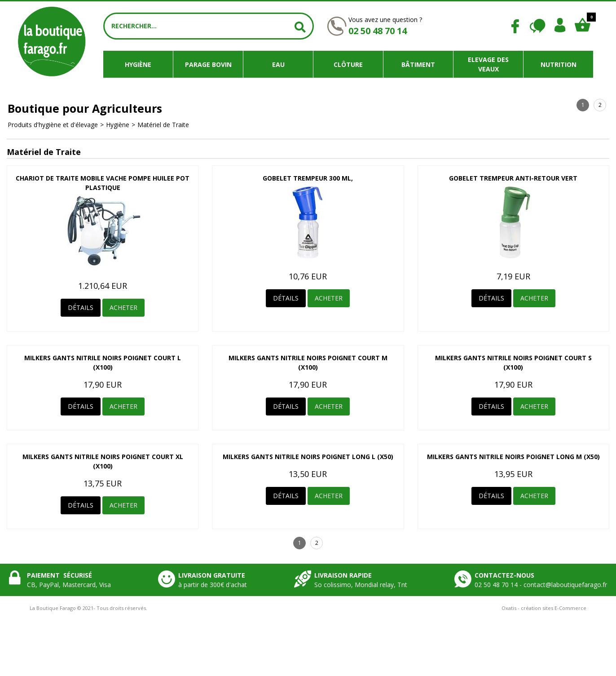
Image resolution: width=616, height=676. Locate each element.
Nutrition (559, 64)
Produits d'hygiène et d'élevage (53, 125)
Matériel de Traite (163, 125)
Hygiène (138, 64)
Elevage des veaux (488, 64)
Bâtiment (418, 64)
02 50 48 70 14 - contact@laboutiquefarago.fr (541, 585)
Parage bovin (208, 64)
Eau (278, 64)
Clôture (348, 64)
